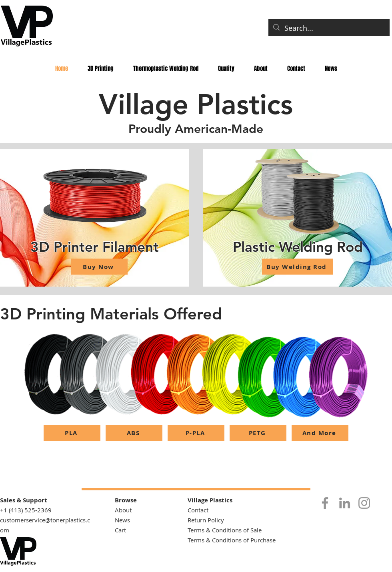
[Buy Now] (99, 267)
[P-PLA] (196, 433)
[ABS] (134, 433)
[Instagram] (364, 503)
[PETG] (258, 433)
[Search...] (329, 28)
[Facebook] (325, 503)
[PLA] (72, 433)
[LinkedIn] (345, 503)
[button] (166, 68)
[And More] (320, 433)
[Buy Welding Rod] (297, 267)
